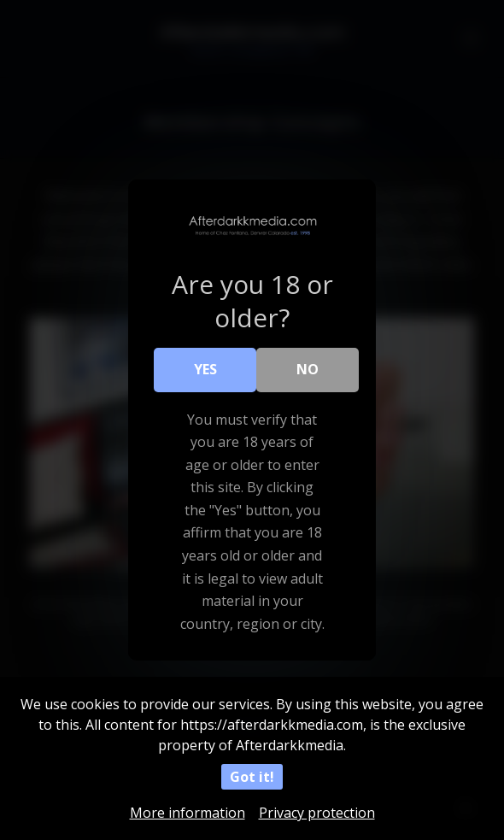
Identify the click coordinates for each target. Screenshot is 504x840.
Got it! (252, 777)
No (308, 369)
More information (188, 813)
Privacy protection (317, 813)
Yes (205, 369)
